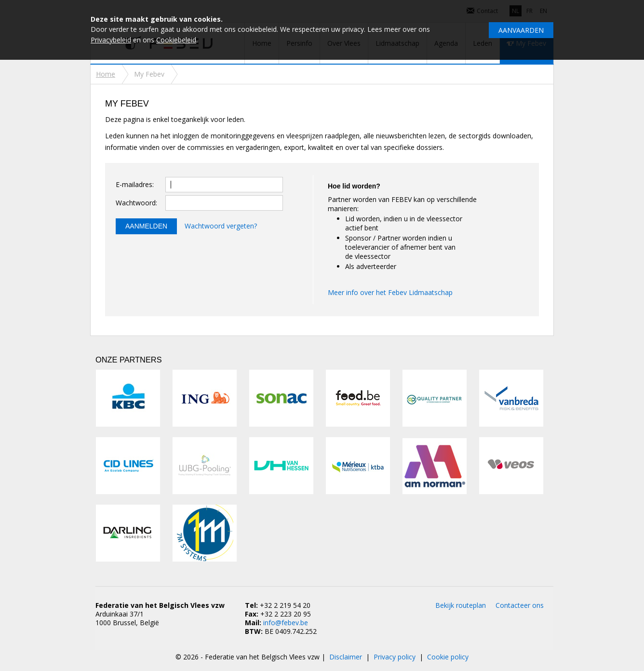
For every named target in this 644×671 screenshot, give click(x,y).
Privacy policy (395, 657)
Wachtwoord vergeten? (221, 226)
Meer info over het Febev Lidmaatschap (390, 292)
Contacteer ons (520, 605)
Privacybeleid (111, 40)
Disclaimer (346, 657)
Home (106, 74)
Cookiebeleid (176, 40)
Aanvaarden (521, 30)
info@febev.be (286, 623)
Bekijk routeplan (461, 605)
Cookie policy (448, 657)
